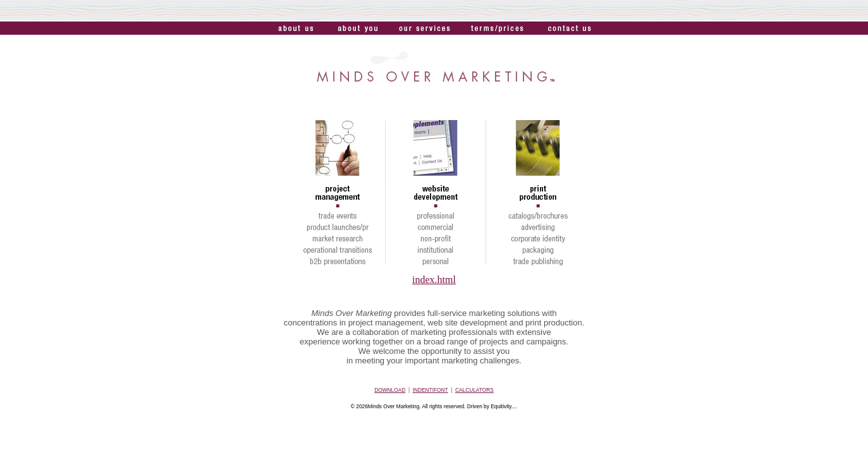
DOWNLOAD (390, 390)
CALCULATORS (474, 390)
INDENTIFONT (431, 390)
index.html (434, 280)
